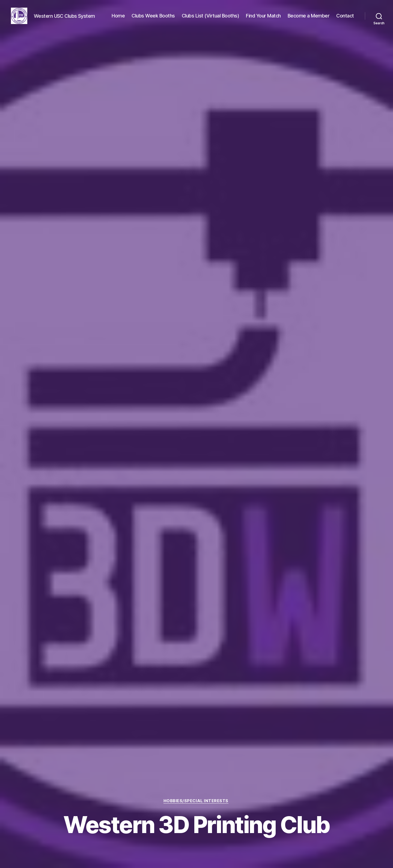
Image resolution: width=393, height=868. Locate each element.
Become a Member (309, 16)
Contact (345, 16)
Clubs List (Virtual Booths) (211, 16)
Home (118, 16)
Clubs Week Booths (153, 16)
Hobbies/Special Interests (196, 801)
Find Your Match (263, 16)
